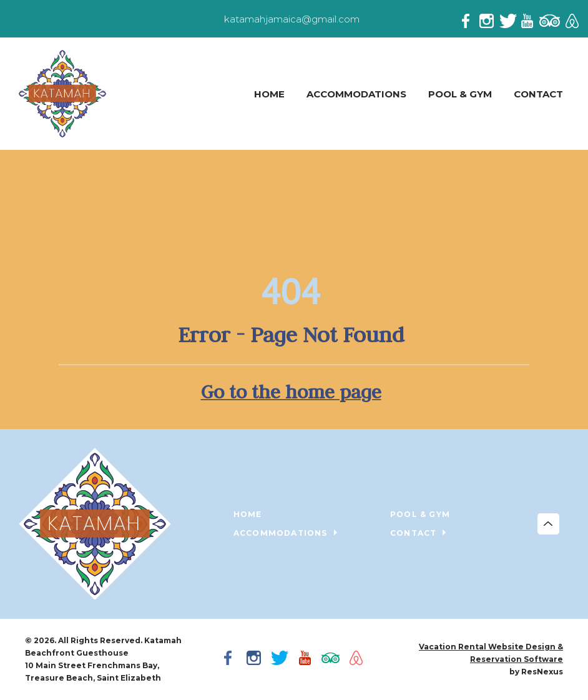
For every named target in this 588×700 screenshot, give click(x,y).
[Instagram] (489, 19)
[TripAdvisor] (550, 19)
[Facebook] (469, 19)
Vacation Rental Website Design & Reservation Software (491, 653)
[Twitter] (509, 19)
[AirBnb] (571, 19)
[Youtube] (529, 19)
